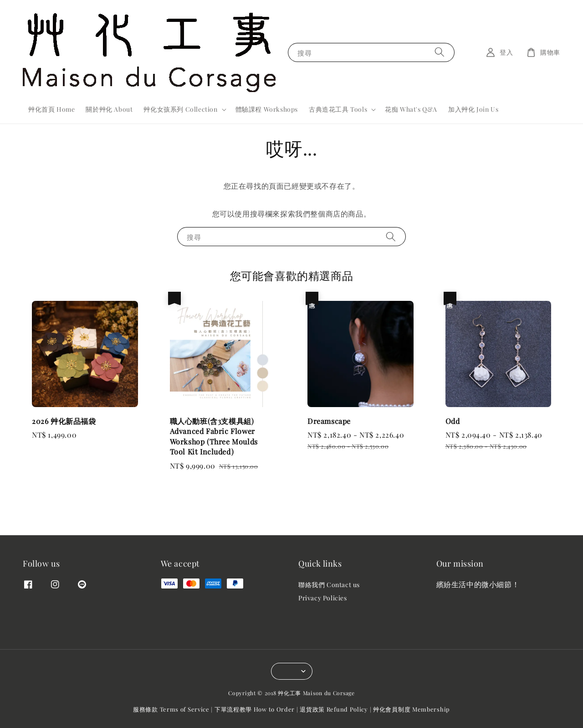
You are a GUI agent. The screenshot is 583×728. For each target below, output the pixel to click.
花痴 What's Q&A (411, 109)
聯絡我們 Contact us (329, 585)
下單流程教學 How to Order (255, 709)
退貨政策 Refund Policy (334, 709)
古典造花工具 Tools (338, 109)
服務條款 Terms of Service (171, 709)
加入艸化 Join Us (473, 109)
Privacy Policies (323, 598)
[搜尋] (440, 52)
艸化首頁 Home (51, 109)
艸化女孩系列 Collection (180, 109)
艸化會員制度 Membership (412, 709)
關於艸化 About (109, 109)
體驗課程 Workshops (267, 109)
